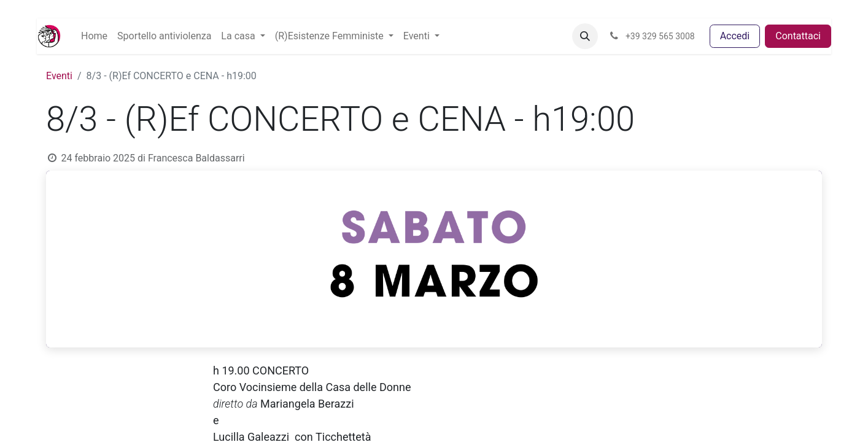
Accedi (735, 36)
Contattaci (798, 36)
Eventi (59, 76)
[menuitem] (94, 36)
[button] (585, 36)
